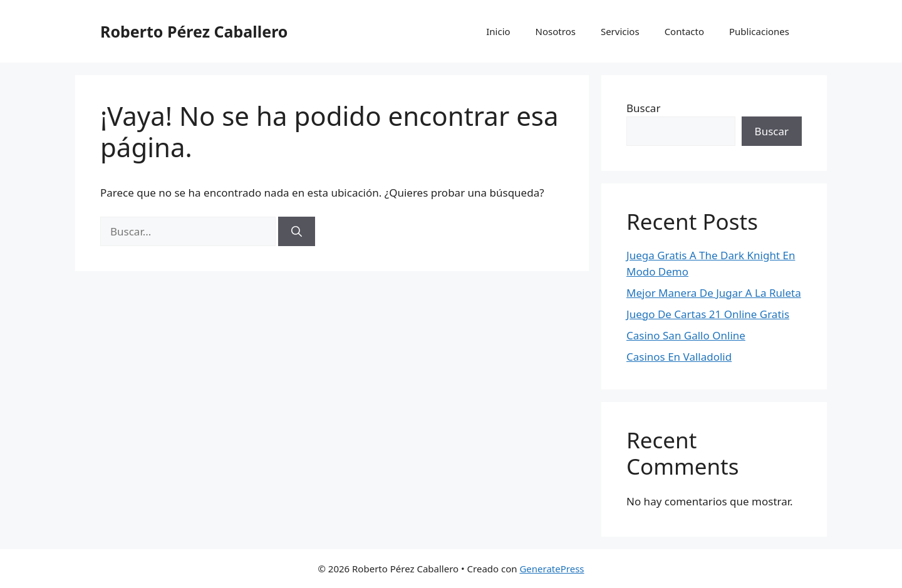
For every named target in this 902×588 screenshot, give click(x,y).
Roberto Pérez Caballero (194, 31)
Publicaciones (759, 31)
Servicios (620, 31)
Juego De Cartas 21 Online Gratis (708, 314)
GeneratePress (552, 569)
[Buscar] (297, 232)
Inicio (498, 31)
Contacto (684, 31)
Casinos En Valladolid (679, 357)
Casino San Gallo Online (686, 335)
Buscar (643, 108)
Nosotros (556, 31)
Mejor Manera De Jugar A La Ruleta (714, 293)
